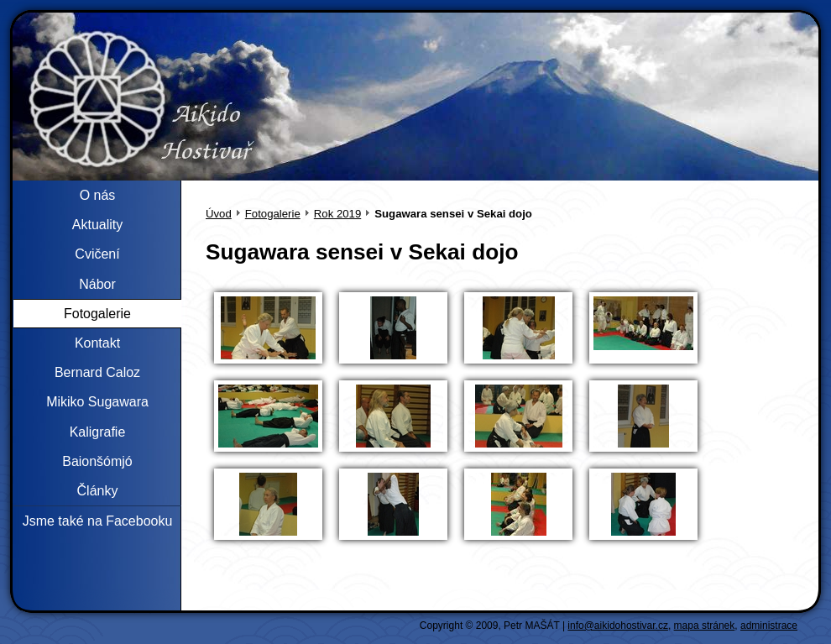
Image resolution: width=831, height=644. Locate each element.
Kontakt (97, 343)
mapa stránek (705, 626)
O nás (98, 195)
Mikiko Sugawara (97, 402)
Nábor (97, 284)
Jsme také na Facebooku (98, 521)
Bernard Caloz (97, 372)
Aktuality (97, 225)
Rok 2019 (337, 214)
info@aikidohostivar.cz (618, 626)
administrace (769, 626)
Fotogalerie (273, 214)
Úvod (219, 214)
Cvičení (97, 254)
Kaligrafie (98, 432)
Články (98, 491)
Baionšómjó (97, 461)
